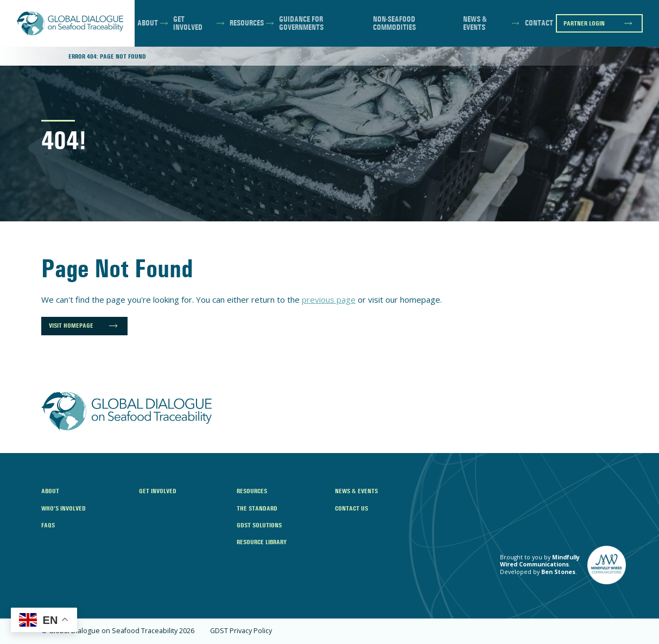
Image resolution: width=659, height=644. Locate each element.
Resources (247, 23)
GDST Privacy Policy (241, 631)
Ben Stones (558, 572)
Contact (539, 23)
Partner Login (584, 23)
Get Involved (188, 24)
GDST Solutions (259, 525)
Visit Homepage (71, 325)
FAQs (48, 525)
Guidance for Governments (301, 24)
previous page (329, 299)
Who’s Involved (64, 508)
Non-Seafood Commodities (394, 24)
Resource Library (262, 542)
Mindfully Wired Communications (540, 561)
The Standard (257, 508)
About (148, 23)
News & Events (475, 24)
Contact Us (351, 508)
